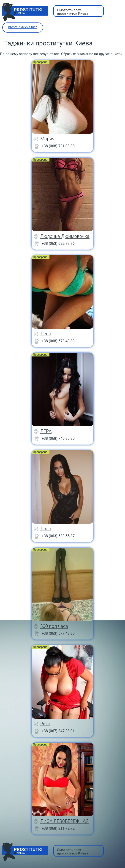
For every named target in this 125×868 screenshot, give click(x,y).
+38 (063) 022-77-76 (58, 243)
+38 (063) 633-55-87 (58, 536)
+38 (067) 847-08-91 (58, 731)
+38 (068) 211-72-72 (58, 828)
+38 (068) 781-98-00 (58, 146)
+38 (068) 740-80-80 (58, 438)
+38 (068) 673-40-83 (58, 341)
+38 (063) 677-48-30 (58, 633)
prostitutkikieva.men (23, 27)
